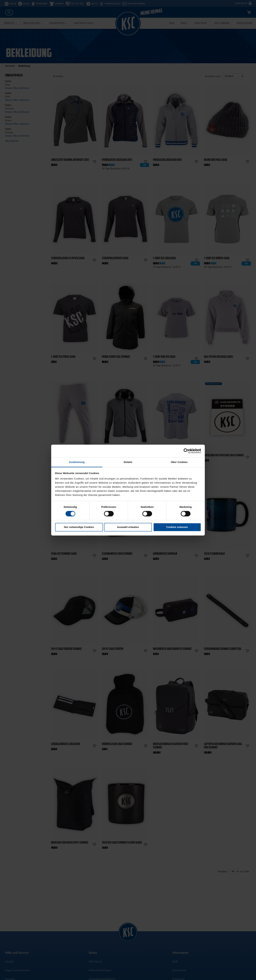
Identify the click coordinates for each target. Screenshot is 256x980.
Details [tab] (128, 462)
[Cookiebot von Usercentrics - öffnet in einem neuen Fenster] (186, 451)
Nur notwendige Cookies (79, 527)
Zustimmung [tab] (77, 462)
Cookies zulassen (177, 527)
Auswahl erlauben (128, 527)
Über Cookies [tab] (179, 462)
